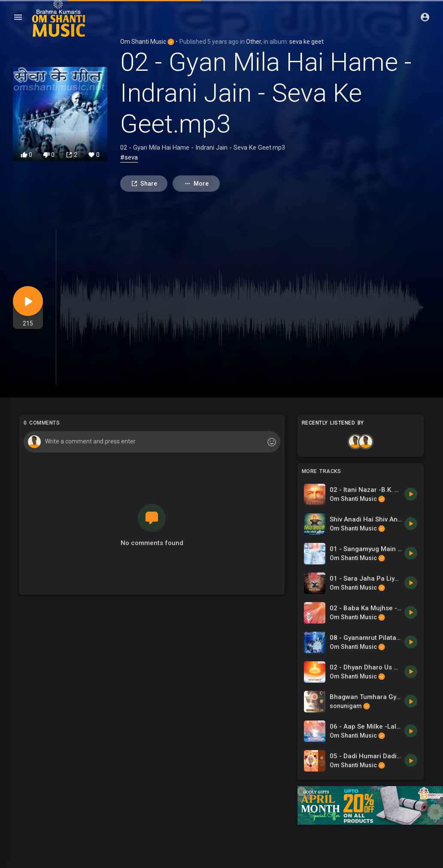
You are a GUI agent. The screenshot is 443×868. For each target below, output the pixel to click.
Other (253, 42)
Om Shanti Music (147, 42)
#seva (129, 157)
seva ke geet (306, 42)
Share (144, 184)
